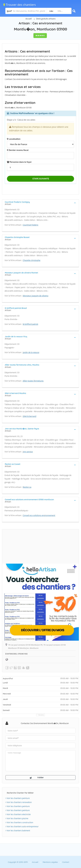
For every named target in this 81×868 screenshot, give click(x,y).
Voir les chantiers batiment (18, 830)
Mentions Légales (50, 862)
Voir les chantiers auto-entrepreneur (22, 826)
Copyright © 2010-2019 (18, 862)
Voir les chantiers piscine (17, 818)
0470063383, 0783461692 (17, 654)
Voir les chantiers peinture (18, 798)
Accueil (29, 19)
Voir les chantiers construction (19, 822)
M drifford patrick (30, 324)
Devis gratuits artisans (46, 19)
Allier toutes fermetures (33, 381)
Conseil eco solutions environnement (39, 515)
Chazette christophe (32, 260)
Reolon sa (27, 487)
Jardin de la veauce (31, 352)
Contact (66, 862)
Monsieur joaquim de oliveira (36, 296)
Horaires (41, 715)
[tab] (40, 203)
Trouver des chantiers (20, 5)
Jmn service (28, 452)
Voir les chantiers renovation (19, 802)
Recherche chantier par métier (20, 793)
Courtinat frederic (31, 225)
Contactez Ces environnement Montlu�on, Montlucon (45, 723)
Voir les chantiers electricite (18, 814)
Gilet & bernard (30, 416)
